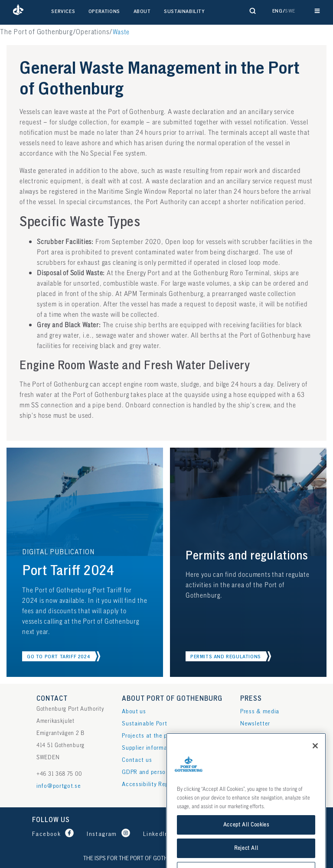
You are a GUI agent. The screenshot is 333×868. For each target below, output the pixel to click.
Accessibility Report (149, 784)
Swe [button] (290, 11)
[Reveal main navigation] (317, 11)
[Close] (315, 779)
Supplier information (150, 748)
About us (134, 711)
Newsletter (255, 723)
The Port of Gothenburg (36, 32)
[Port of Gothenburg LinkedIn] (164, 834)
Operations (104, 11)
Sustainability (184, 11)
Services (63, 11)
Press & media (260, 711)
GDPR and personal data (155, 772)
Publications (257, 736)
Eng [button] (277, 11)
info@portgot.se (59, 786)
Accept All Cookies (246, 858)
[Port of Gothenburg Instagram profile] (111, 834)
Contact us (137, 760)
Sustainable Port (144, 723)
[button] (18, 11)
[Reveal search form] (253, 11)
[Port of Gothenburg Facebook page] (55, 834)
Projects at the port (149, 736)
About (142, 11)
